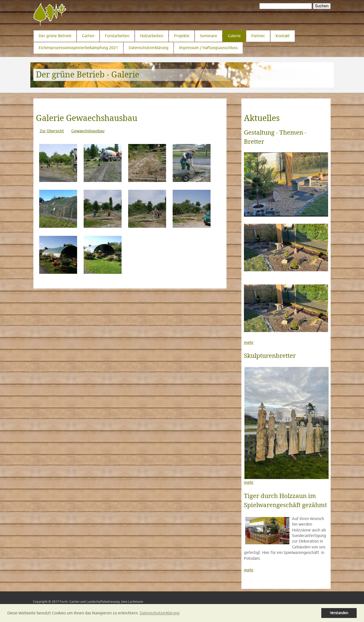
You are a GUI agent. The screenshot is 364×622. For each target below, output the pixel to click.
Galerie (234, 36)
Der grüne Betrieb (55, 36)
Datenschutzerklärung (149, 48)
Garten (88, 36)
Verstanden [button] (339, 613)
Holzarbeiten (152, 36)
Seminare (209, 36)
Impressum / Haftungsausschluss (208, 48)
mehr (249, 342)
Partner (258, 36)
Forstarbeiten (117, 36)
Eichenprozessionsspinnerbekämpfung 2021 (78, 48)
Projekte (182, 36)
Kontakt (283, 36)
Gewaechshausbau (88, 131)
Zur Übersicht (52, 131)
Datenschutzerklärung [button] (160, 613)
